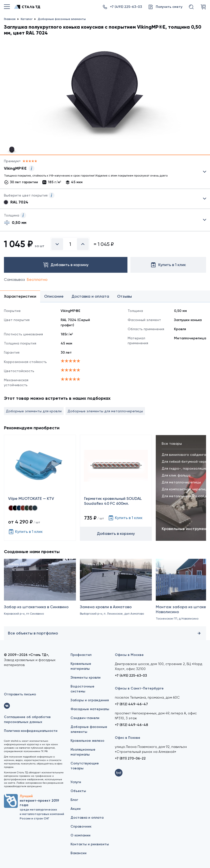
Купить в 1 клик (25, 532)
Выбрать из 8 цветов (105, 199)
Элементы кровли (86, 678)
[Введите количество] (70, 244)
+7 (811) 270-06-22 (130, 758)
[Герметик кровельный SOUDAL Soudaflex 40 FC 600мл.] (116, 488)
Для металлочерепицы (181, 486)
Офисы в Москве (129, 655)
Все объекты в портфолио (105, 633)
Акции (76, 809)
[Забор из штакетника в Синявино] (40, 595)
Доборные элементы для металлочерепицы (105, 411)
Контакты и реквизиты (90, 844)
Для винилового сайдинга (184, 458)
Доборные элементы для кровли (34, 411)
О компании (80, 835)
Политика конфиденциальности (31, 731)
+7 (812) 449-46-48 (131, 725)
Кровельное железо (87, 741)
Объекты (78, 791)
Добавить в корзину (116, 533)
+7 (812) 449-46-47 (131, 704)
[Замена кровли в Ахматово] (116, 595)
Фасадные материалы (90, 709)
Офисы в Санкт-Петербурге (139, 688)
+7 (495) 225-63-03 (131, 676)
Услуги (76, 782)
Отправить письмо (20, 694)
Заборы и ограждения (90, 700)
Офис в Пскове (128, 738)
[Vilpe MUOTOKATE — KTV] (40, 488)
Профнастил (81, 655)
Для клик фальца (176, 479)
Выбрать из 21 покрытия (101, 173)
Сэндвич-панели (85, 718)
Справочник (81, 826)
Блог (74, 800)
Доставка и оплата (87, 818)
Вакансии (79, 853)
